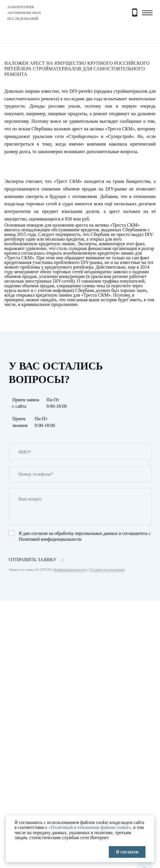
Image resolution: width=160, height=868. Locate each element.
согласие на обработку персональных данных (74, 533)
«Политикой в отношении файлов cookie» (90, 827)
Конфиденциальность (70, 570)
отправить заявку (33, 560)
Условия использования (107, 570)
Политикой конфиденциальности (50, 539)
